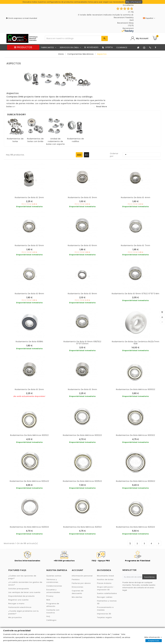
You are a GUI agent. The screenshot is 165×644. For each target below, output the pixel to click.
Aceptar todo (154, 641)
